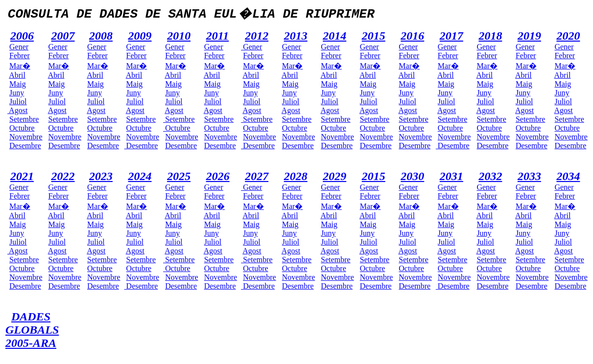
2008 (101, 36)
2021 (22, 176)
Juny (17, 93)
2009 (140, 36)
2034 (568, 176)
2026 (218, 176)
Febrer (20, 56)
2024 (140, 176)
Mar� (20, 66)
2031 (451, 176)
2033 (529, 176)
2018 (490, 36)
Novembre (26, 137)
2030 (412, 176)
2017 (451, 36)
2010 (179, 36)
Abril (17, 75)
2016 (412, 36)
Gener (19, 47)
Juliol (18, 102)
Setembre (24, 119)
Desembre (25, 146)
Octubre (22, 128)
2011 (218, 36)
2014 (334, 36)
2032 (490, 176)
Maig (18, 84)
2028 (296, 176)
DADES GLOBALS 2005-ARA (32, 330)
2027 (257, 176)
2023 (101, 176)
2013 (296, 36)
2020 (568, 36)
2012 (257, 36)
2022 (63, 176)
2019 (529, 36)
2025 (179, 176)
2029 (334, 176)
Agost (17, 110)
